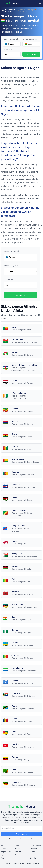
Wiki (2, 858)
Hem (2, 11)
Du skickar (7, 50)
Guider (3, 849)
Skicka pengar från (11, 39)
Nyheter (4, 855)
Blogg (17, 849)
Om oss (18, 855)
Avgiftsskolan (6, 852)
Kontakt (18, 852)
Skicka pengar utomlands (10, 11)
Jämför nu (31, 54)
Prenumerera (21, 834)
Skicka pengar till (30, 39)
